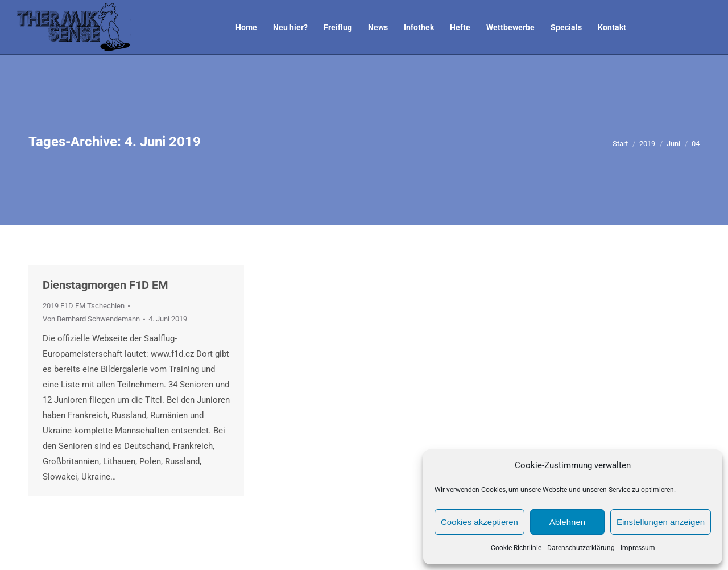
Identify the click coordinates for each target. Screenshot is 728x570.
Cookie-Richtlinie (516, 548)
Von (91, 319)
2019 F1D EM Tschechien (84, 306)
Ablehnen (567, 522)
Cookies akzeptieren (479, 522)
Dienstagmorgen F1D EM (106, 285)
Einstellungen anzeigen (661, 522)
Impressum (638, 548)
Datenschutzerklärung (581, 548)
